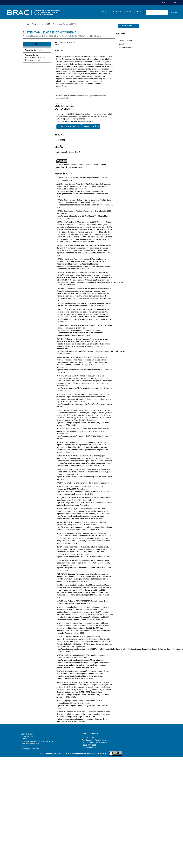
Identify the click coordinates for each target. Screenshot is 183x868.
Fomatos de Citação (69, 127)
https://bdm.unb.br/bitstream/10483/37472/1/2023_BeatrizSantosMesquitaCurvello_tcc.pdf (91, 351)
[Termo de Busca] (157, 12)
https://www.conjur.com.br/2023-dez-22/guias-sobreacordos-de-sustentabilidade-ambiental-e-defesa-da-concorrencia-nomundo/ (84, 631)
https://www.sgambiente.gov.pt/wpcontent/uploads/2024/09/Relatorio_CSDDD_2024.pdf (90, 282)
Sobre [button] (129, 12)
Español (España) (125, 47)
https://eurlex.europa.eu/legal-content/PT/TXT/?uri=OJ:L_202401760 (83, 423)
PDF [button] (37, 44)
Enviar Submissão (128, 26)
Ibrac (139, 12)
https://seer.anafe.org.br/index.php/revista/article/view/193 (78, 404)
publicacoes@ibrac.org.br (92, 747)
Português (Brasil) (125, 40)
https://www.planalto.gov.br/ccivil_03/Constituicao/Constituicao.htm (82, 216)
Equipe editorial (27, 736)
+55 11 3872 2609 (89, 745)
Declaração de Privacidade (31, 749)
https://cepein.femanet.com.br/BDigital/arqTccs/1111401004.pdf (81, 319)
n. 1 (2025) (46, 24)
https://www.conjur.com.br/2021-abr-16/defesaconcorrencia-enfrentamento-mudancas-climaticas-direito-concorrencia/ (82, 719)
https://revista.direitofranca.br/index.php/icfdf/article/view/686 (79, 370)
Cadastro (165, 3)
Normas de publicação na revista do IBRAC (38, 741)
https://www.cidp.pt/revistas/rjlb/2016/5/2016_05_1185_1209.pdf (81, 388)
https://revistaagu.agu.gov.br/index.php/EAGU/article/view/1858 (81, 568)
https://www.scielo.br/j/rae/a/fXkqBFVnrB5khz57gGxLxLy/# (79, 477)
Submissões (26, 739)
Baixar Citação (91, 127)
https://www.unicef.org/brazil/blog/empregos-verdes (76, 706)
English (121, 44)
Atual (105, 12)
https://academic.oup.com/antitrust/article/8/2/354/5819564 (79, 436)
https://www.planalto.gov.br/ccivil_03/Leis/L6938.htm (76, 253)
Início (27, 24)
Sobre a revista (27, 734)
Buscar (173, 12)
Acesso (178, 3)
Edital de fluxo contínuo (30, 744)
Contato (24, 746)
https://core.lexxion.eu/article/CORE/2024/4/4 (74, 557)
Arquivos (116, 12)
